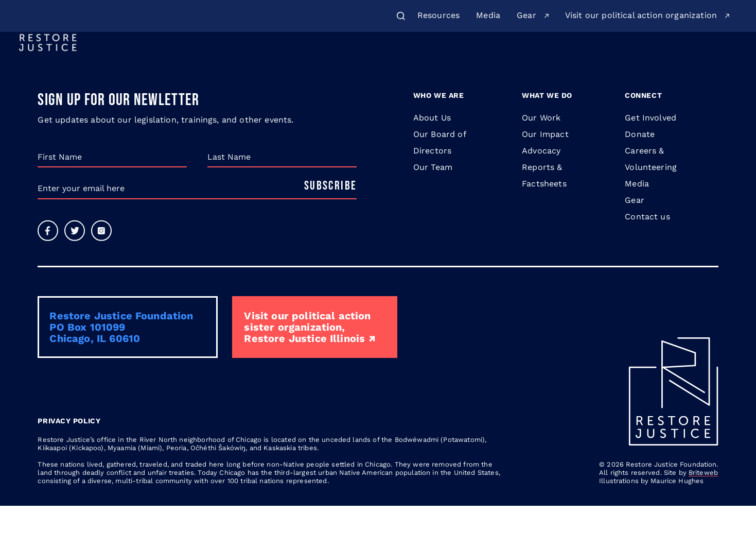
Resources (438, 15)
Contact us (647, 259)
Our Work (379, 63)
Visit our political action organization (641, 15)
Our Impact (545, 176)
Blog (598, 63)
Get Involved (701, 63)
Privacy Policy (69, 463)
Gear (526, 15)
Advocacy (541, 193)
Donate (638, 63)
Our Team (433, 209)
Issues (438, 63)
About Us (314, 63)
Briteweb (703, 515)
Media (488, 15)
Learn (489, 63)
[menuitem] (438, 16)
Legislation (550, 63)
